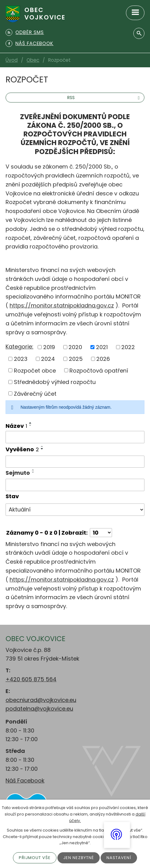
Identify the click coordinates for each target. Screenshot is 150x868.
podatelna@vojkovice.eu (39, 709)
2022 (128, 347)
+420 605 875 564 (31, 679)
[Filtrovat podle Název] (75, 437)
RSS (104, 98)
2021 (102, 347)
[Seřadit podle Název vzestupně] (31, 423)
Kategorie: (19, 346)
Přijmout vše (35, 858)
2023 (21, 359)
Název (16, 426)
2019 (49, 347)
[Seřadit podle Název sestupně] (31, 425)
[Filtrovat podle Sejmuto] (75, 485)
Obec (33, 60)
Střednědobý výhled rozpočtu (55, 382)
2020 (75, 347)
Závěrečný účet (35, 393)
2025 (76, 359)
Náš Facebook (25, 780)
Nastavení (119, 858)
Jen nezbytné (79, 858)
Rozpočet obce (35, 370)
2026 (103, 359)
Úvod (12, 60)
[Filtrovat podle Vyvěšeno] (75, 462)
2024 (48, 359)
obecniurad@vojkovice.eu (41, 700)
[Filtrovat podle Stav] (75, 510)
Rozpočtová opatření (99, 370)
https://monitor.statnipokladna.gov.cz (62, 305)
